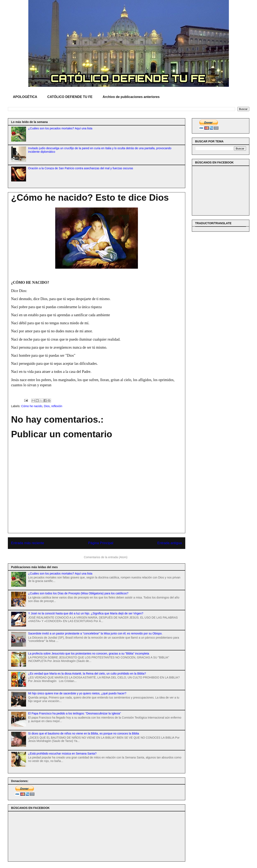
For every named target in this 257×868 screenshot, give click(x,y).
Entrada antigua (170, 543)
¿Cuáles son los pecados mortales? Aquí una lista (60, 128)
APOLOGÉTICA (25, 97)
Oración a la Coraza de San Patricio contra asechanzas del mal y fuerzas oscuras (81, 168)
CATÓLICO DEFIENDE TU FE (70, 97)
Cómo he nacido (32, 406)
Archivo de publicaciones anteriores (131, 97)
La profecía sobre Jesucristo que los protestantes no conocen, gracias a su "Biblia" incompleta (89, 653)
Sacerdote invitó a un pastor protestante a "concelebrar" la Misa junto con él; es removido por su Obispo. (95, 633)
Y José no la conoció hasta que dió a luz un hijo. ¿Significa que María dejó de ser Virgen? (86, 613)
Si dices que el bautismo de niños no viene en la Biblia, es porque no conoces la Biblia (84, 733)
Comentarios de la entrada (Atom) (106, 557)
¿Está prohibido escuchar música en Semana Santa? (62, 754)
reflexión (57, 406)
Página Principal (101, 543)
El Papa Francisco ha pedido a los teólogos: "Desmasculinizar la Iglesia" (75, 713)
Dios (47, 406)
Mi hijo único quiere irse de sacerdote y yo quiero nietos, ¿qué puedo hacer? (77, 693)
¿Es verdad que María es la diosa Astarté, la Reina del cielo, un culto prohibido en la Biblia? (87, 674)
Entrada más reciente (28, 543)
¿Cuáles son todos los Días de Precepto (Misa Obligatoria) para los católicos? (78, 593)
